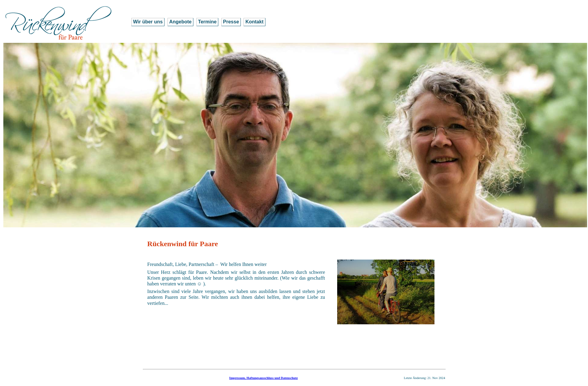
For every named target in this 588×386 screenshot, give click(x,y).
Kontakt (254, 22)
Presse (231, 22)
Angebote (180, 22)
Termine (207, 22)
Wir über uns (148, 22)
